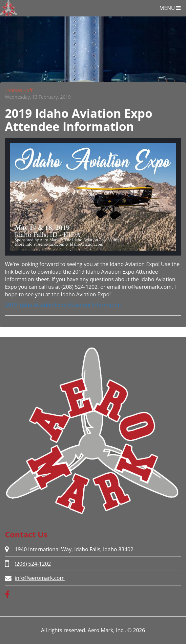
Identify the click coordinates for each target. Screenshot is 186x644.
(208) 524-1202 (33, 564)
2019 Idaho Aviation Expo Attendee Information (63, 305)
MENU (170, 8)
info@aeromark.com (40, 578)
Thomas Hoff (19, 90)
